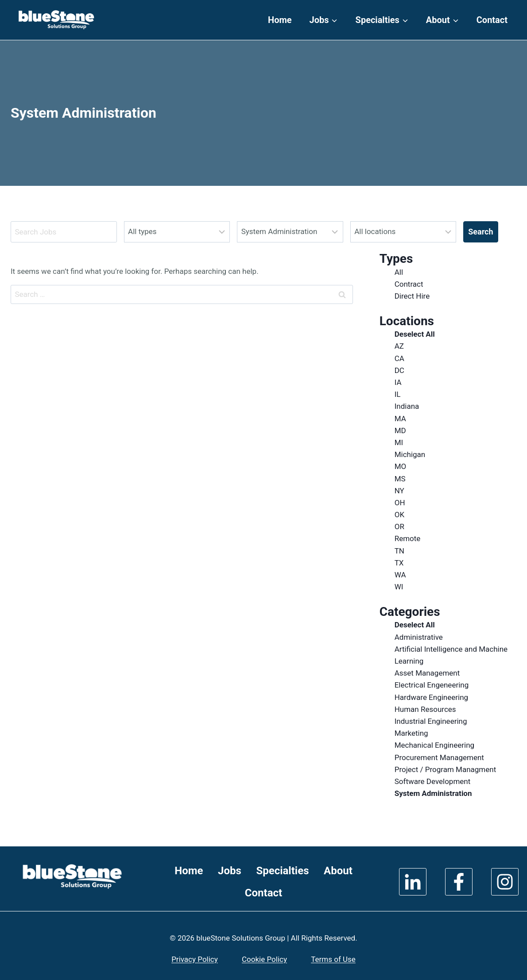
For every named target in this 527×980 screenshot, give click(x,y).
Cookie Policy (264, 959)
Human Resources (425, 709)
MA (400, 419)
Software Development (433, 781)
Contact (492, 20)
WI (399, 587)
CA (399, 358)
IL (398, 394)
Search (480, 232)
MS (400, 479)
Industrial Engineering (431, 721)
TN (399, 551)
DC (399, 370)
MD (400, 430)
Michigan (410, 454)
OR (399, 527)
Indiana (407, 406)
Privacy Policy (195, 959)
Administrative (419, 637)
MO (401, 466)
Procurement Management (439, 757)
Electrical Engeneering (432, 685)
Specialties (282, 871)
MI (399, 442)
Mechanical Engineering (434, 745)
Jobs (230, 871)
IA (398, 382)
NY (399, 491)
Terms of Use (333, 959)
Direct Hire (412, 296)
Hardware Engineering (431, 697)
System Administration (433, 793)
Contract (409, 284)
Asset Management (427, 673)
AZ (399, 346)
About (338, 871)
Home (280, 20)
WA (400, 575)
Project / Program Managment (446, 769)
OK (399, 515)
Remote (408, 538)
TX (399, 563)
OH (400, 503)
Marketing (411, 733)
